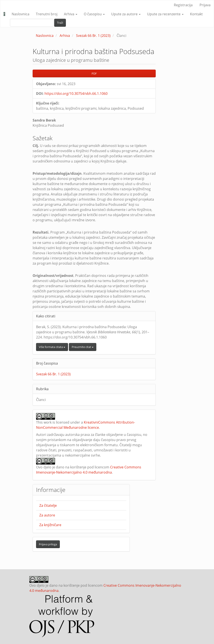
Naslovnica (21, 14)
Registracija (183, 5)
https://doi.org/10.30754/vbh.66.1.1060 (76, 94)
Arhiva (65, 36)
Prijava (205, 5)
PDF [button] (94, 73)
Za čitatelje (48, 505)
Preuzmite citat (83, 347)
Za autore (47, 515)
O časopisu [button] (94, 14)
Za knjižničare (50, 525)
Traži (60, 23)
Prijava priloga (48, 544)
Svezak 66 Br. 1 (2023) (93, 36)
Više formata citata (52, 347)
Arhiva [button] (71, 14)
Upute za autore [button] (126, 14)
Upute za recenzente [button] (165, 14)
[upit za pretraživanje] (32, 23)
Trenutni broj (47, 14)
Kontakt (196, 14)
